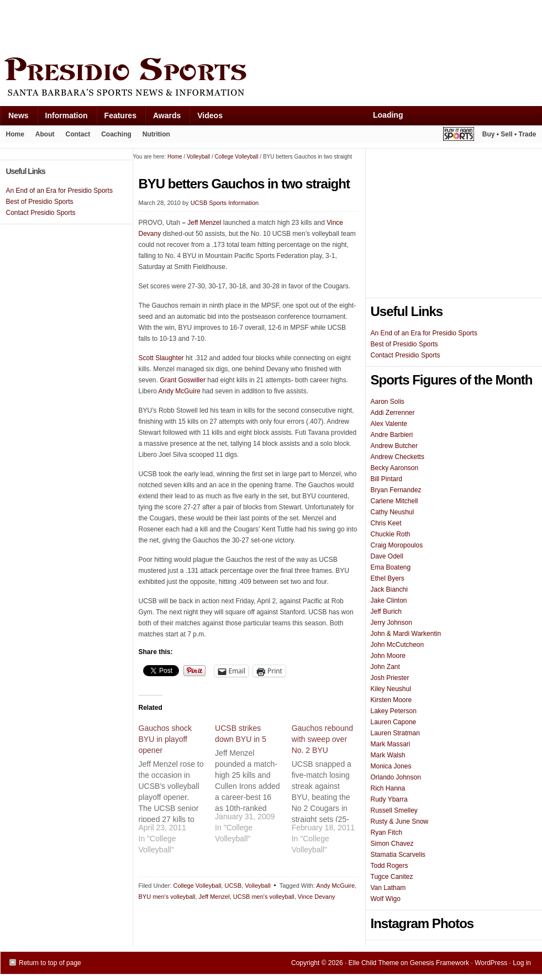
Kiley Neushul (391, 689)
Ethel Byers (388, 578)
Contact (78, 134)
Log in (522, 963)
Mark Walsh (388, 755)
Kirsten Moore (391, 700)
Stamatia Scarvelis (398, 855)
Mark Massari (391, 744)
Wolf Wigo (386, 899)
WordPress (491, 963)
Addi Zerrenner (393, 413)
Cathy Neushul (393, 512)
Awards (163, 118)
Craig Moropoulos (397, 545)
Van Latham (388, 888)
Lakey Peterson (394, 711)
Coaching (116, 134)
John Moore (388, 656)
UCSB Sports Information (225, 203)
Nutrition (156, 134)
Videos (210, 115)
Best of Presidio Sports (404, 344)
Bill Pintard (386, 479)
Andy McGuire (180, 391)
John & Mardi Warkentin (406, 634)
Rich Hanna (388, 788)
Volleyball (257, 886)
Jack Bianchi (389, 589)
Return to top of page (50, 963)
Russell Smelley (394, 810)
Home (15, 134)
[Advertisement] (202, 26)
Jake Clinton (389, 600)
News (14, 118)
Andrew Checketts (398, 457)
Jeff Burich (386, 612)
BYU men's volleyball (167, 897)
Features (116, 118)
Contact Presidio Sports (406, 355)
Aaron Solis (388, 402)
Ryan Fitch (386, 833)
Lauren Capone (394, 722)
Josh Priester (390, 678)
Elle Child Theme (374, 963)
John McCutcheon (398, 645)
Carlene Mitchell (394, 501)
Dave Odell (387, 556)
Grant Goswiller (183, 380)
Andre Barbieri (392, 435)
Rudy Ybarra (389, 799)
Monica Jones (391, 766)
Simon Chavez (392, 844)
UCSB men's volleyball (264, 897)
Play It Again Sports (459, 136)
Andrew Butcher (394, 446)
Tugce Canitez (392, 877)
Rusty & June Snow (400, 821)
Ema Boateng (391, 567)
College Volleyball (197, 886)
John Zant (385, 667)
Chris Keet (386, 523)
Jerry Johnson (391, 623)
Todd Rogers (390, 866)
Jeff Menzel (204, 223)
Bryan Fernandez (396, 490)
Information (62, 118)
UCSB (233, 886)
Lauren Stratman (395, 733)
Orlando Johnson (396, 777)
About (42, 136)
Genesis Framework (440, 963)
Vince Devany (317, 897)
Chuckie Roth (391, 534)
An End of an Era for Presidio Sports (424, 333)
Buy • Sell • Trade (509, 134)
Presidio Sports (271, 78)
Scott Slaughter (161, 358)
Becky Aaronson (395, 468)
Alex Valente (389, 424)
